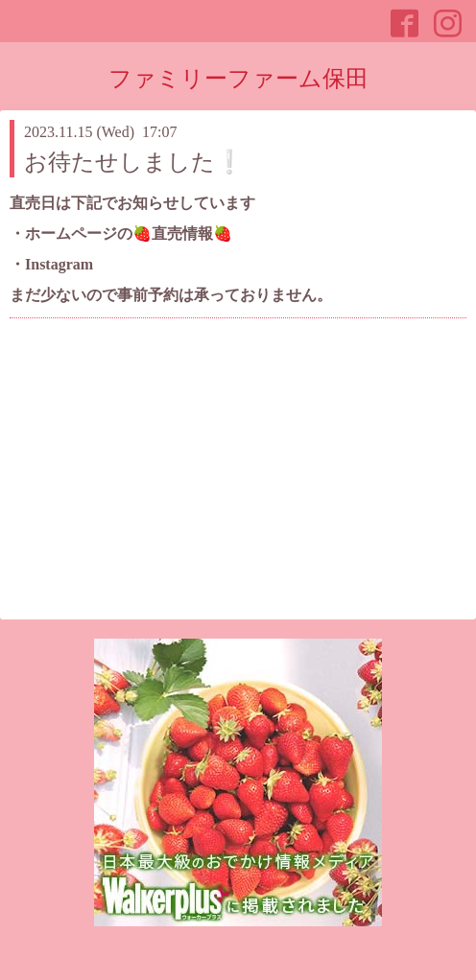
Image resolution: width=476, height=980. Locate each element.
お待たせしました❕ (134, 162)
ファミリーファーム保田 (238, 79)
